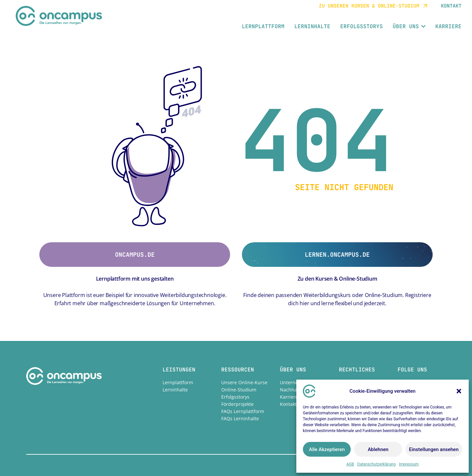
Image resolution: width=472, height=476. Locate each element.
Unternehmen (295, 382)
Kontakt (288, 404)
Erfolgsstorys (235, 397)
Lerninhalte (175, 390)
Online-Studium (239, 390)
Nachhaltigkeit (296, 390)
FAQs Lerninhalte (240, 418)
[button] (459, 391)
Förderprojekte (237, 404)
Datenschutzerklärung (376, 464)
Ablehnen (378, 449)
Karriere (289, 397)
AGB (350, 464)
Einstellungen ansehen (434, 449)
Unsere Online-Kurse (244, 382)
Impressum (409, 464)
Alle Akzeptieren (327, 449)
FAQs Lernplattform (243, 411)
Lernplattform (178, 382)
